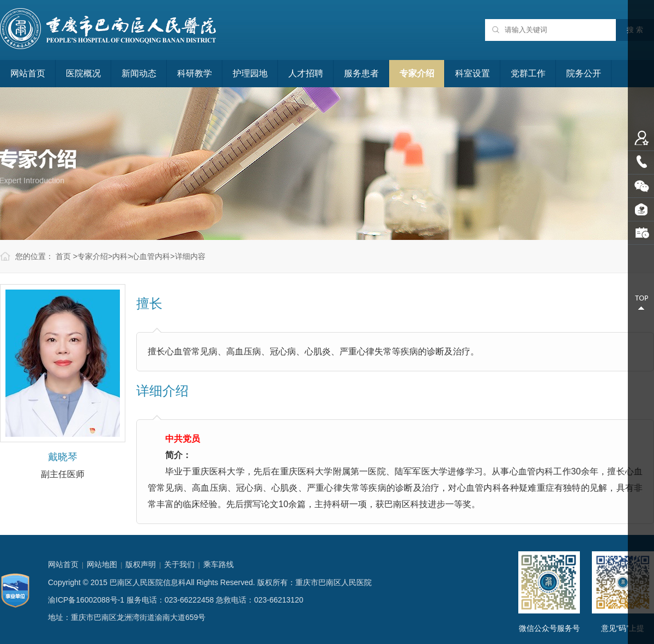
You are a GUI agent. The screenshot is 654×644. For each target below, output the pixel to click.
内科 (120, 256)
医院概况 (83, 73)
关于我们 (179, 564)
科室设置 (473, 73)
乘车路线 (219, 564)
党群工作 (528, 73)
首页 (63, 256)
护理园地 (250, 73)
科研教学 (195, 73)
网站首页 (28, 73)
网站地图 (102, 564)
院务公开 (584, 73)
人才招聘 (306, 73)
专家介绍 (417, 73)
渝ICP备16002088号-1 (86, 600)
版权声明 (141, 564)
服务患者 (361, 73)
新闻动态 (139, 73)
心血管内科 (151, 256)
